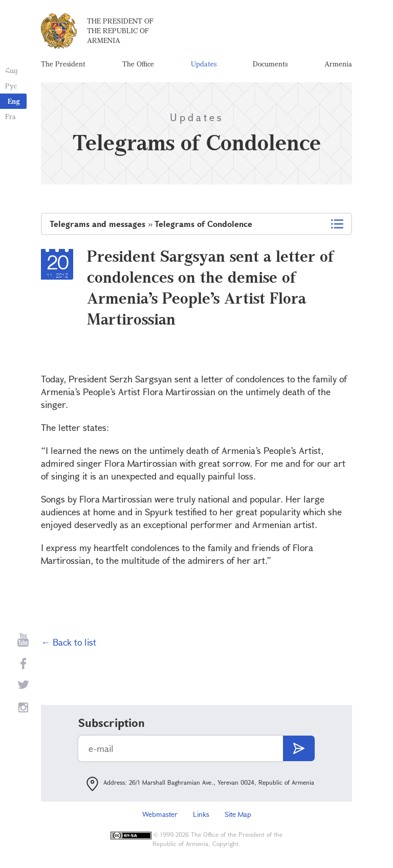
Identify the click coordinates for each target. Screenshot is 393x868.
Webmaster (160, 814)
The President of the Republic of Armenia (120, 30)
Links (201, 814)
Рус (11, 86)
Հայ (12, 70)
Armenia (338, 64)
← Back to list (69, 642)
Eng (14, 101)
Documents (270, 64)
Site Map (238, 814)
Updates (204, 64)
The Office (138, 64)
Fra (10, 116)
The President (63, 64)
